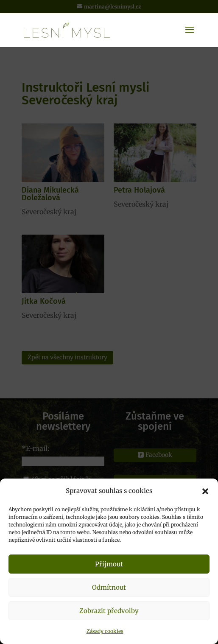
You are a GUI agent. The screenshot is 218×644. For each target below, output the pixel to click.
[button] (205, 491)
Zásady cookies (105, 631)
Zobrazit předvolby (109, 611)
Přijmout (109, 564)
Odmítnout (109, 587)
